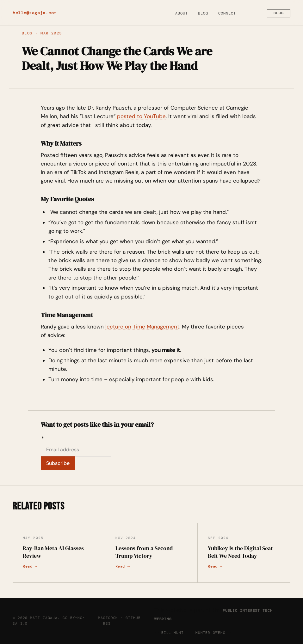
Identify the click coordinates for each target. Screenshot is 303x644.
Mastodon (108, 618)
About (182, 13)
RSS (107, 623)
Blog (203, 13)
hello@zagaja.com (35, 13)
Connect (227, 13)
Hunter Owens (210, 633)
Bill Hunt (173, 633)
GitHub (133, 618)
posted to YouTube (141, 116)
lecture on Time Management (142, 327)
